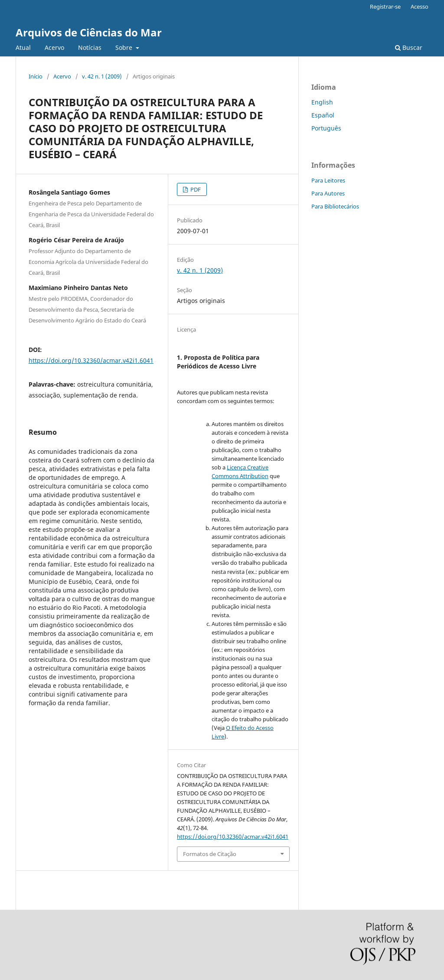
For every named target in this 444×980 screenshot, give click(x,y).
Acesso (420, 7)
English (322, 102)
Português (326, 128)
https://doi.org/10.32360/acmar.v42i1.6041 (91, 360)
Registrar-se (385, 7)
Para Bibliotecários (335, 206)
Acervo (54, 47)
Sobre (125, 47)
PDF (195, 189)
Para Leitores (328, 180)
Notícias (90, 47)
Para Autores (328, 193)
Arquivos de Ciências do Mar (89, 32)
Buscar (409, 47)
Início (36, 76)
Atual (23, 47)
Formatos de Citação (210, 854)
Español (323, 115)
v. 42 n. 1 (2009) (102, 76)
